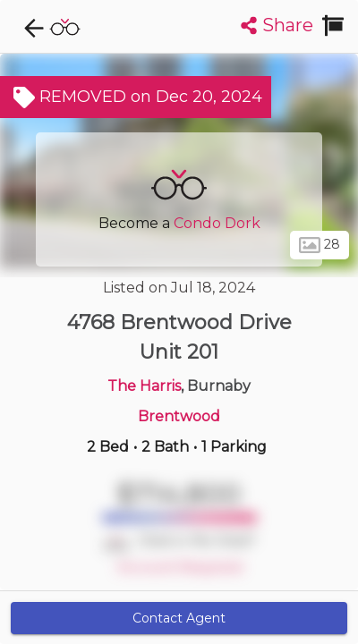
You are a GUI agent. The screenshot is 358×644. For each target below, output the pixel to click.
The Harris (144, 386)
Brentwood (179, 416)
